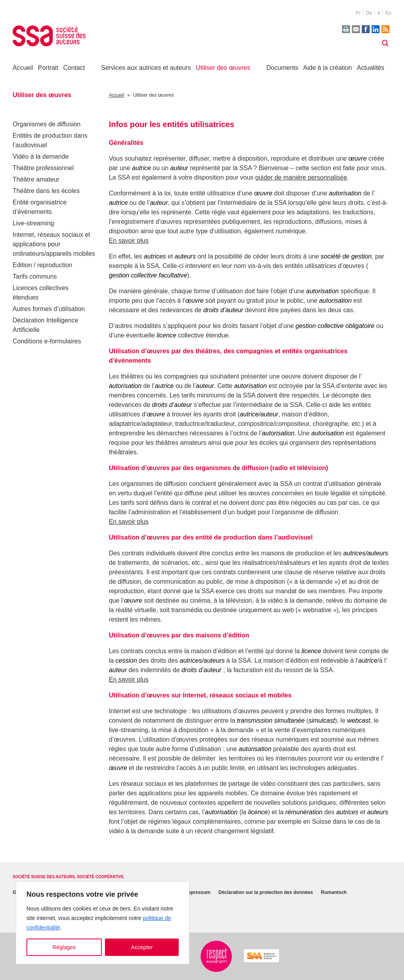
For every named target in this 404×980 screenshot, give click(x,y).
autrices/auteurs (366, 553)
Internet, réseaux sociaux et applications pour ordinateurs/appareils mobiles (54, 244)
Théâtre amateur (36, 179)
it (379, 13)
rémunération (304, 812)
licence (166, 335)
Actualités (371, 68)
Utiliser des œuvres (223, 68)
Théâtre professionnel (43, 168)
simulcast (322, 720)
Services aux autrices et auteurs (146, 68)
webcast (359, 720)
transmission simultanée (271, 720)
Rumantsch (334, 893)
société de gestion (346, 256)
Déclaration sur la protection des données (266, 893)
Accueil (23, 68)
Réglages (64, 947)
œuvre (357, 158)
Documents (282, 68)
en (388, 13)
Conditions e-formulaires (47, 341)
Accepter (142, 947)
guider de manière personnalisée (301, 177)
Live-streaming (33, 223)
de (369, 13)
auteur (179, 168)
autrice (142, 168)
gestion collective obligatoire (335, 326)
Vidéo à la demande (41, 156)
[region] (103, 923)
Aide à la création (328, 68)
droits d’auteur (223, 310)
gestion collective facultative (148, 275)
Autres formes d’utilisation (49, 309)
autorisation (345, 193)
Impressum (198, 893)
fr (358, 13)
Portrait (48, 68)
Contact (74, 68)
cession (126, 661)
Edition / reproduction (42, 265)
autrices (155, 256)
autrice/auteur (259, 414)
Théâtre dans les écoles (46, 191)
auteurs (185, 256)
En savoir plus (129, 241)
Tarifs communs (35, 276)
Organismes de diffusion (47, 124)
